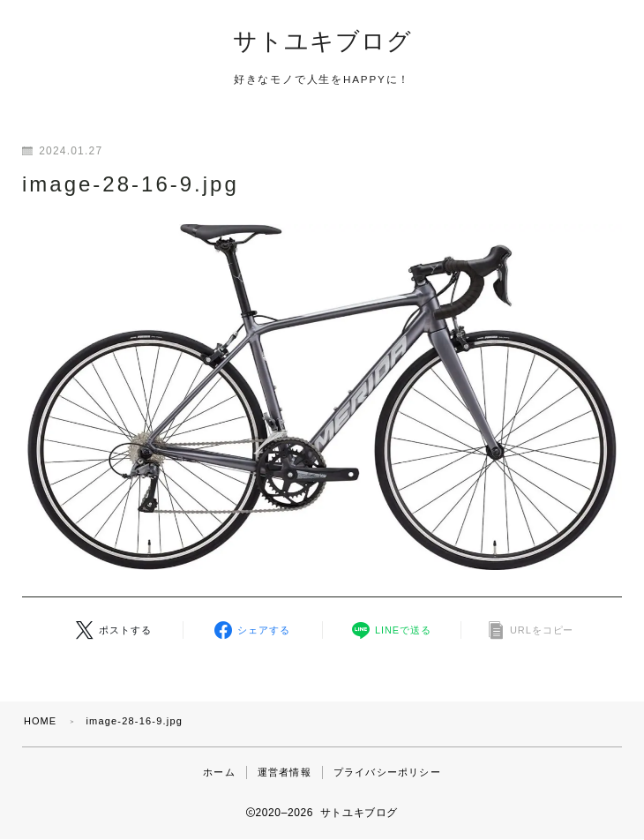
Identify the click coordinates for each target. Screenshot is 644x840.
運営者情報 (285, 773)
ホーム (219, 773)
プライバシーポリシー (387, 773)
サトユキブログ (322, 42)
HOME (41, 722)
